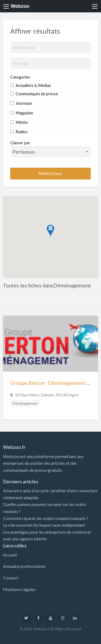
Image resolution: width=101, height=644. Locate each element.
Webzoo (20, 6)
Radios (19, 132)
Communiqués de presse (34, 94)
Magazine (22, 113)
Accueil (10, 555)
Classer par (51, 149)
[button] (50, 231)
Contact (11, 578)
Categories (20, 77)
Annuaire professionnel (24, 566)
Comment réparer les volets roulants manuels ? (46, 518)
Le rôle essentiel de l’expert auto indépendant (44, 525)
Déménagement (25, 403)
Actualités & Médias (31, 85)
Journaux (21, 103)
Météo (19, 122)
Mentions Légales (19, 589)
